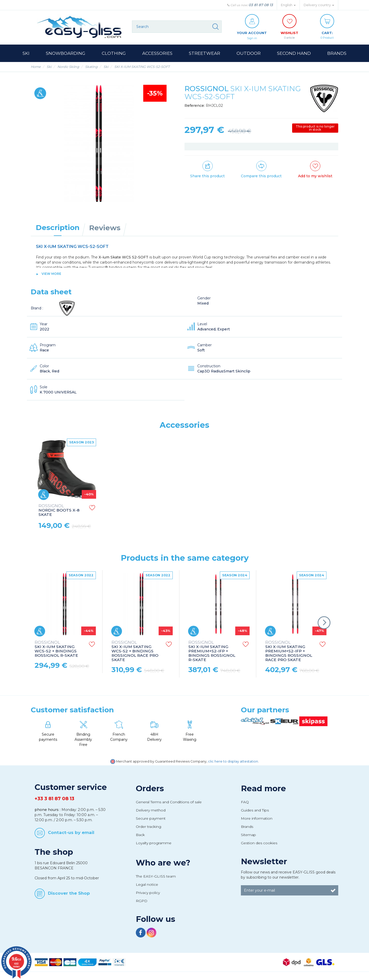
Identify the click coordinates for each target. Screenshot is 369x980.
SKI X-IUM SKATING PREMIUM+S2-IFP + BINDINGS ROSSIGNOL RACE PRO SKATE (289, 651)
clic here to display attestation (233, 762)
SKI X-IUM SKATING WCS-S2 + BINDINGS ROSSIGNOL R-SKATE (56, 649)
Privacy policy (148, 893)
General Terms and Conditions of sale (169, 802)
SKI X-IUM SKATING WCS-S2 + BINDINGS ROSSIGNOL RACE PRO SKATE (135, 651)
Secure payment (151, 819)
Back (140, 835)
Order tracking (148, 827)
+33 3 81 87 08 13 (54, 799)
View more (51, 274)
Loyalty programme (154, 843)
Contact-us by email (71, 832)
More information (257, 819)
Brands (247, 827)
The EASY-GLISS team (156, 877)
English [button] (288, 5)
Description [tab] (58, 228)
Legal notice (147, 885)
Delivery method (151, 810)
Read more (263, 789)
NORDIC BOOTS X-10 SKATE (137, 510)
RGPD (142, 901)
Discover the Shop (69, 893)
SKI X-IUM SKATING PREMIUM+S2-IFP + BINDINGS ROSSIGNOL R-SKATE (212, 651)
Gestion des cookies (259, 843)
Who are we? (163, 863)
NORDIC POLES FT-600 (58, 510)
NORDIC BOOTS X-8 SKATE (213, 511)
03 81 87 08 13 (261, 5)
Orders (150, 789)
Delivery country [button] (319, 5)
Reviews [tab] (105, 228)
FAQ (245, 802)
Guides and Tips (255, 810)
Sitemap (248, 835)
